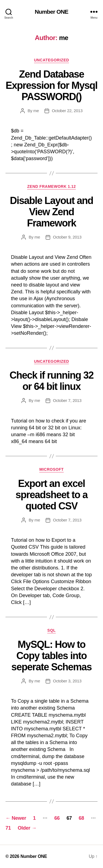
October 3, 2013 (67, 681)
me (36, 111)
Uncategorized (52, 60)
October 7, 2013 (67, 400)
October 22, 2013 (67, 111)
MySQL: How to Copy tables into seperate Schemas (51, 656)
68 (81, 818)
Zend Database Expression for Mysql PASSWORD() (51, 85)
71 (8, 828)
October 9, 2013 (67, 237)
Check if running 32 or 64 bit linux (52, 381)
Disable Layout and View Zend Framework (51, 212)
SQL (51, 630)
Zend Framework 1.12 (51, 186)
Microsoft (51, 469)
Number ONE (52, 12)
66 (57, 818)
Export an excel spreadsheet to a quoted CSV (51, 495)
